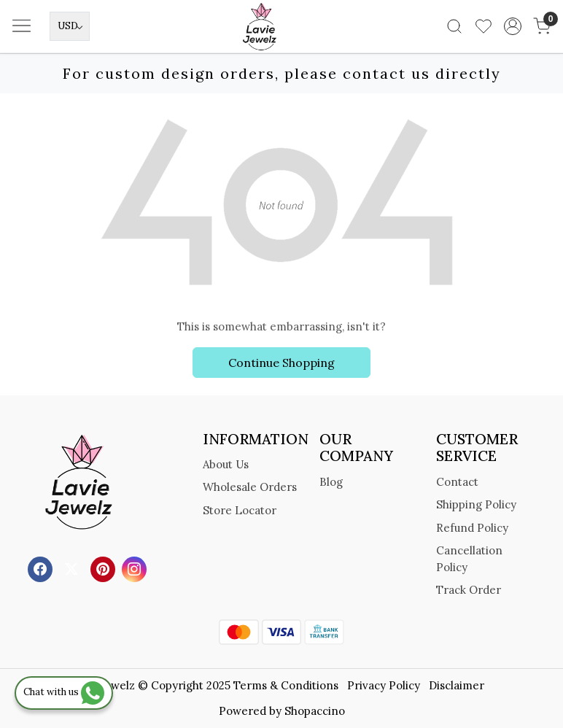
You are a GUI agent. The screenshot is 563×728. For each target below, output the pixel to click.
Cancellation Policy (469, 559)
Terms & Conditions (286, 685)
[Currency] (70, 26)
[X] (73, 568)
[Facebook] (42, 568)
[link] (454, 26)
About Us (226, 464)
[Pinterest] (105, 568)
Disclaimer (457, 685)
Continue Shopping (281, 363)
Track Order (469, 590)
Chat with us (64, 692)
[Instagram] (136, 568)
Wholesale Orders (250, 487)
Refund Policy (472, 528)
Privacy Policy (384, 685)
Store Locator (240, 510)
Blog (331, 482)
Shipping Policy (476, 504)
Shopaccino (315, 711)
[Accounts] (513, 26)
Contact (457, 482)
